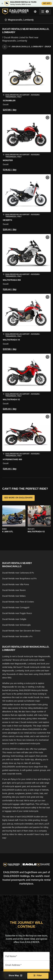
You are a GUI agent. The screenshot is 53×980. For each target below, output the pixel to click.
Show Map (15, 976)
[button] (26, 83)
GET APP (47, 3)
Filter (38, 976)
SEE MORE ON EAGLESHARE (18, 498)
